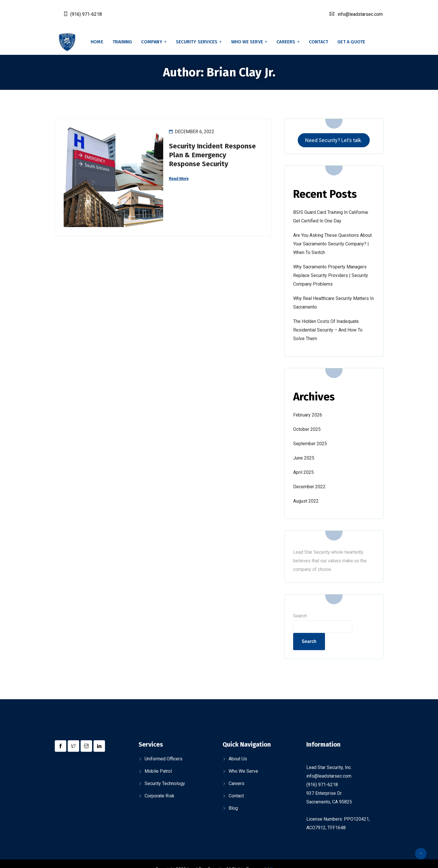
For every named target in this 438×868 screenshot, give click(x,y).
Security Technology (165, 783)
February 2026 (308, 415)
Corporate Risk (159, 796)
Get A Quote (351, 42)
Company (152, 42)
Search (300, 616)
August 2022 (306, 501)
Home (97, 42)
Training (122, 42)
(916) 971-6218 (86, 14)
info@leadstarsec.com (360, 14)
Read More (179, 179)
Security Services (197, 42)
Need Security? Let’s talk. (334, 140)
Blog (233, 808)
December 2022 (309, 487)
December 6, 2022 (194, 132)
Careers (286, 42)
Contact (319, 42)
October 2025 (307, 429)
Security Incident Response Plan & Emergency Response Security (212, 155)
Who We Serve (247, 42)
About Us (238, 759)
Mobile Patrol (158, 771)
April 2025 (303, 472)
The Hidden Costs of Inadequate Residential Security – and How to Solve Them (328, 330)
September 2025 (310, 444)
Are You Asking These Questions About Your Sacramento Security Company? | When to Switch (332, 244)
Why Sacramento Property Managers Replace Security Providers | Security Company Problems (331, 275)
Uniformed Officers (163, 759)
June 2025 (304, 458)
